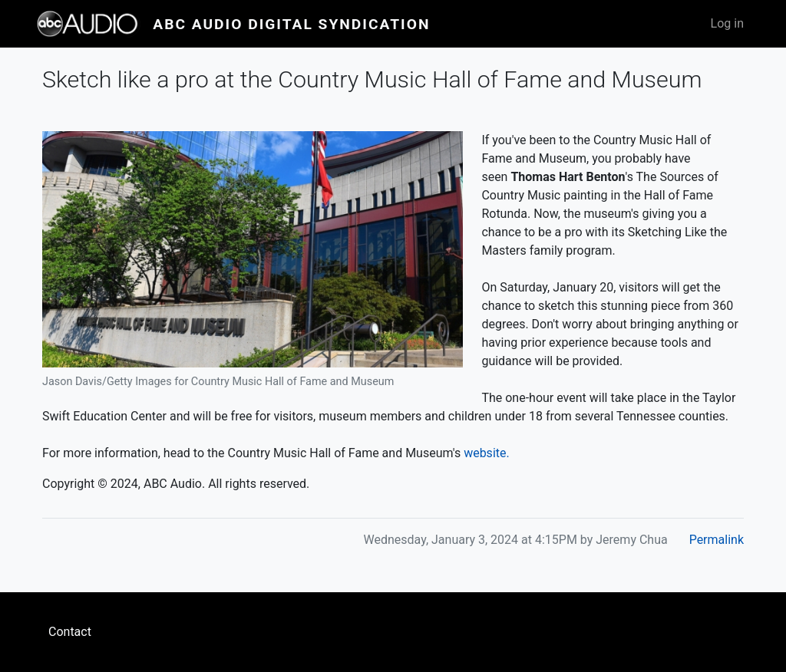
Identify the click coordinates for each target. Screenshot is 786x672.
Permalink (717, 540)
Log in (727, 23)
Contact (70, 632)
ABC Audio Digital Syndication (291, 24)
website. (487, 453)
